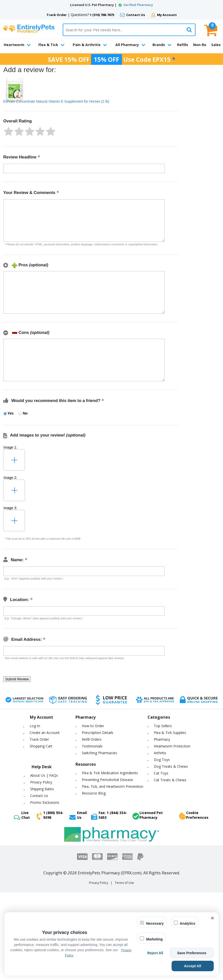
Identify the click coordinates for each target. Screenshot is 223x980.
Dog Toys (162, 760)
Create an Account (45, 733)
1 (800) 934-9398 (50, 815)
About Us (38, 775)
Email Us (78, 815)
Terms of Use (124, 883)
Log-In (35, 726)
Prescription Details (98, 733)
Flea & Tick (51, 45)
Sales (216, 45)
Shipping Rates (42, 789)
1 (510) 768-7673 (102, 15)
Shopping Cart (41, 746)
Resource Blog (94, 793)
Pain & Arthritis (90, 45)
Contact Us (136, 15)
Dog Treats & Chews (171, 766)
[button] (9, 131)
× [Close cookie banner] (212, 918)
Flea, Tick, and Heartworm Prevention (113, 786)
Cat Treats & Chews (170, 780)
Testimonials (92, 746)
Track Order (57, 15)
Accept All (201, 966)
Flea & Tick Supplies (170, 733)
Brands (162, 45)
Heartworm (17, 45)
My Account (167, 15)
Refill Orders (92, 739)
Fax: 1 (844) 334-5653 (109, 815)
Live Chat (22, 815)
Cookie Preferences (194, 815)
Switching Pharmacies (99, 753)
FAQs (54, 775)
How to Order (93, 726)
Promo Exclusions (45, 802)
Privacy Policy (41, 782)
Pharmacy (162, 739)
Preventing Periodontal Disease (107, 780)
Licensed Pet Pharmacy (148, 815)
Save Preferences (195, 953)
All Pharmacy (130, 45)
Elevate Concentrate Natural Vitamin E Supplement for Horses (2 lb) (56, 101)
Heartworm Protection (172, 746)
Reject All (164, 953)
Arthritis (160, 753)
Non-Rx (200, 45)
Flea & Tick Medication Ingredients (110, 773)
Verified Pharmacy (138, 5)
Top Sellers (163, 726)
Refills (183, 45)
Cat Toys (161, 773)
